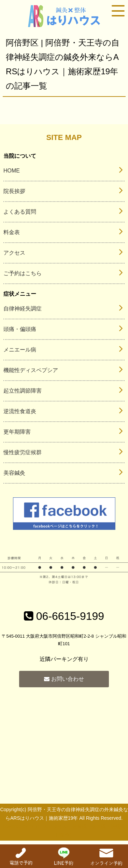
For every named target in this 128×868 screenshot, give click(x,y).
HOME (12, 171)
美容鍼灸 (14, 473)
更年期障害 (17, 432)
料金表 (12, 232)
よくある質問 (20, 212)
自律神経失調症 (23, 309)
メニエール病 (20, 350)
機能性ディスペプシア (31, 370)
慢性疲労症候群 (23, 452)
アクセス (14, 253)
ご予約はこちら (23, 273)
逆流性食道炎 (20, 411)
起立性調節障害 (23, 391)
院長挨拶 (14, 191)
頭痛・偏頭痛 (20, 329)
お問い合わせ (64, 679)
